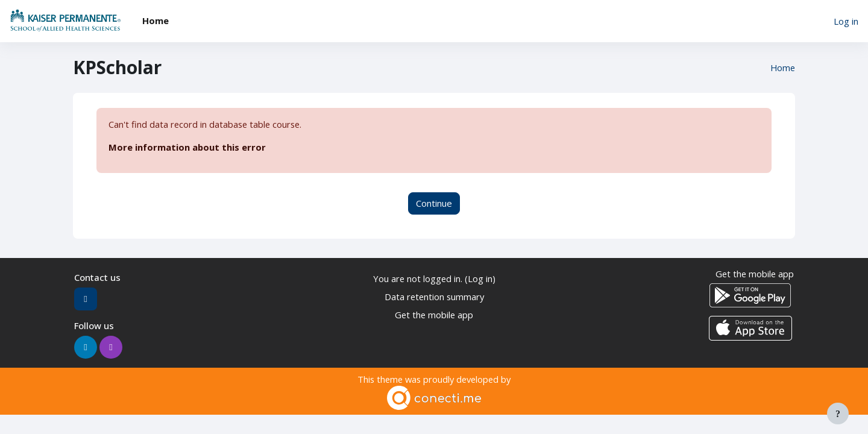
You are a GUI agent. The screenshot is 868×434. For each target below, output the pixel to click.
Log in (846, 21)
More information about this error (187, 148)
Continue (434, 204)
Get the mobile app (434, 316)
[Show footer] (838, 414)
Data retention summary (434, 297)
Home (782, 68)
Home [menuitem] (156, 20)
